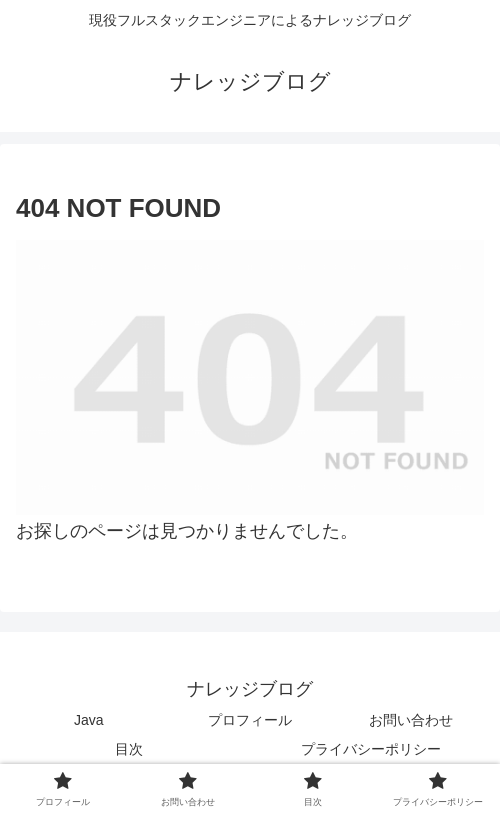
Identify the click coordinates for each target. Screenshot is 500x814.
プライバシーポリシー (371, 749)
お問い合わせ (411, 720)
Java (89, 720)
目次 (129, 749)
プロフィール (250, 720)
